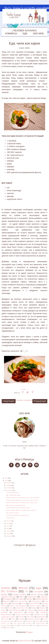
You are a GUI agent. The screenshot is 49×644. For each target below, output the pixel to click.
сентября (9, 490)
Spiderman (41, 617)
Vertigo (21, 619)
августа (9, 521)
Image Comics (20, 594)
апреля (9, 531)
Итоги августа (10, 518)
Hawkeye (20, 621)
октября (9, 488)
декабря (9, 483)
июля (8, 523)
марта (8, 534)
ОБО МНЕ (38, 33)
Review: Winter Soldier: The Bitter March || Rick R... (22, 510)
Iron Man (19, 599)
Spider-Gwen (40, 623)
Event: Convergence (18, 606)
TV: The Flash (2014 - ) (13, 493)
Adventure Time (22, 608)
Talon (15, 625)
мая (8, 529)
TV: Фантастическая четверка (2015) (17, 515)
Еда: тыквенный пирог (13, 495)
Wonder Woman (34, 619)
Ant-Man (4, 612)
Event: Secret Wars (21, 601)
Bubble (31, 612)
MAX (44, 621)
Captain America (8, 597)
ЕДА (25, 33)
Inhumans (29, 621)
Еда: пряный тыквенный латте (16, 505)
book (24, 604)
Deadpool (8, 599)
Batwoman (18, 612)
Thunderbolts (25, 625)
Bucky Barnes (42, 599)
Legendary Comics (8, 617)
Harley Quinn (37, 601)
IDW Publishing (15, 610)
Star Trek (5, 619)
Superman (32, 597)
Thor (13, 619)
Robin (6, 604)
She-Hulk (30, 617)
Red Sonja (18, 623)
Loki (46, 601)
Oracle (21, 617)
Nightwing (41, 610)
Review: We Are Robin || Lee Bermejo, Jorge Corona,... (22, 500)
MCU (22, 597)
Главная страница (24, 400)
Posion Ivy (5, 623)
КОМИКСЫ (11, 33)
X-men (10, 608)
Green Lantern (35, 606)
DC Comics (9, 591)
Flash (3, 610)
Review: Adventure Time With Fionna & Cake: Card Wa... (23, 498)
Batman (43, 608)
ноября (9, 485)
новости (44, 597)
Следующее (9, 401)
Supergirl (15, 604)
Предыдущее (40, 401)
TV (26, 592)
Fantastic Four (39, 615)
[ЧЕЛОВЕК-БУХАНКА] (25, 30)
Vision (34, 625)
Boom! (29, 599)
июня (8, 526)
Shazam (29, 623)
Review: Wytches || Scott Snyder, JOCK (18, 508)
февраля (9, 536)
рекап (4, 594)
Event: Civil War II (23, 615)
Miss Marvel (29, 610)
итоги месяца (37, 594)
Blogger (29, 632)
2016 (6, 478)
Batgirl (34, 608)
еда (39, 588)
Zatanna (9, 627)
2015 (6, 481)
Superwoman (6, 625)
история (38, 592)
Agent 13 (7, 601)
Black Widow (34, 604)
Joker (38, 621)
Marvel (23, 588)
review (6, 588)
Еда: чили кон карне (12, 513)
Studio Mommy (25, 641)
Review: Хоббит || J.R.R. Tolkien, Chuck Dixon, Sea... (22, 503)
